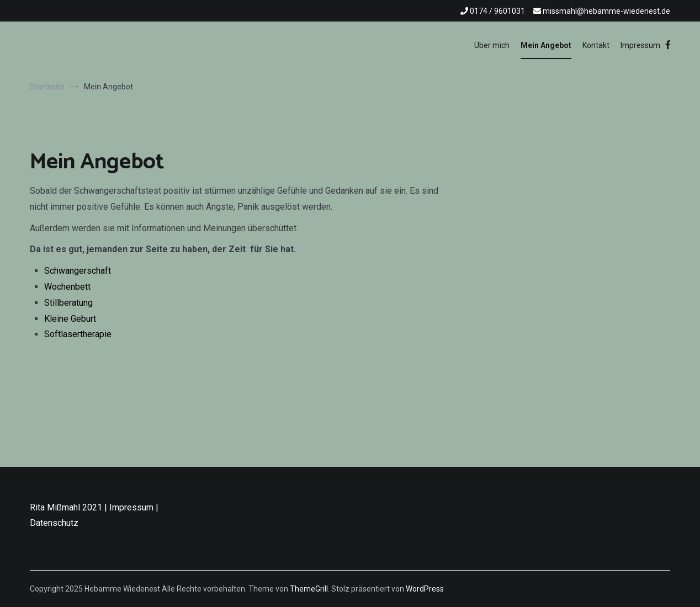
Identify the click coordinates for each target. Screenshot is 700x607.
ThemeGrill (309, 589)
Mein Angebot (546, 45)
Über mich (492, 45)
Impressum (640, 45)
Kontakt (596, 45)
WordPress (425, 589)
